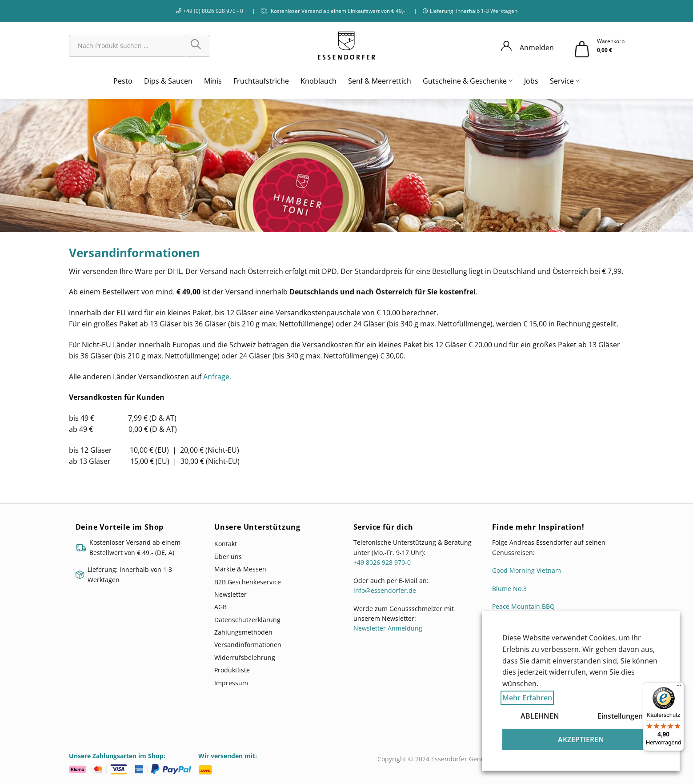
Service (565, 81)
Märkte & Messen (240, 569)
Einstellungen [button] (620, 716)
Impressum (231, 683)
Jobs (531, 81)
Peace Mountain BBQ (523, 606)
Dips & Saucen (168, 81)
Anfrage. (218, 377)
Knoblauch (318, 81)
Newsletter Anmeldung (388, 628)
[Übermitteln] (199, 46)
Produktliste (232, 670)
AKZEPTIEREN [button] (581, 740)
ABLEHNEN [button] (540, 716)
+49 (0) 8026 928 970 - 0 (213, 11)
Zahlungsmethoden (243, 632)
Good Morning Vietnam (527, 570)
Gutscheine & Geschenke (468, 81)
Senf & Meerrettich (380, 81)
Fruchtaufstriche (261, 81)
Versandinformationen (248, 645)
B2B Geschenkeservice (248, 582)
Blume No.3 (509, 589)
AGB (220, 607)
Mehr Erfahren (527, 698)
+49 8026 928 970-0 (382, 562)
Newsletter (230, 594)
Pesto (123, 81)
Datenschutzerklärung (247, 620)
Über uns (228, 557)
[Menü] (679, 688)
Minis (213, 81)
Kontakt (226, 544)
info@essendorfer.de (385, 590)
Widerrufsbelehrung (245, 657)
